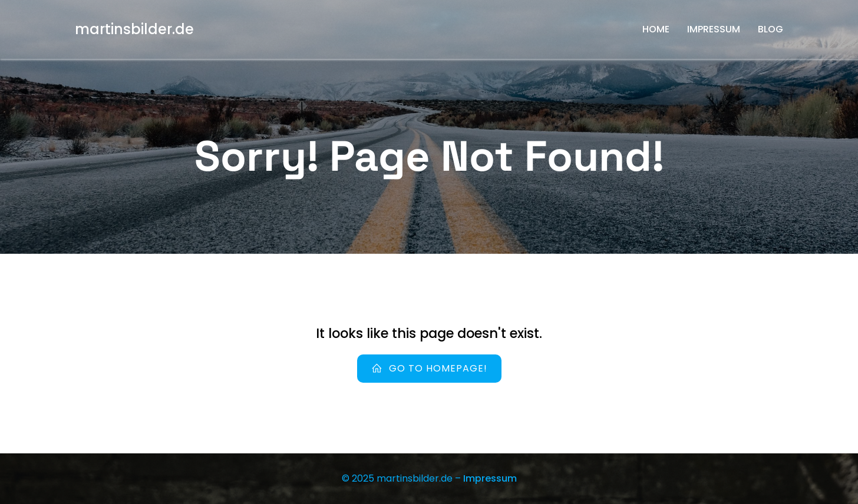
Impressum (714, 29)
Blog (770, 29)
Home (656, 29)
